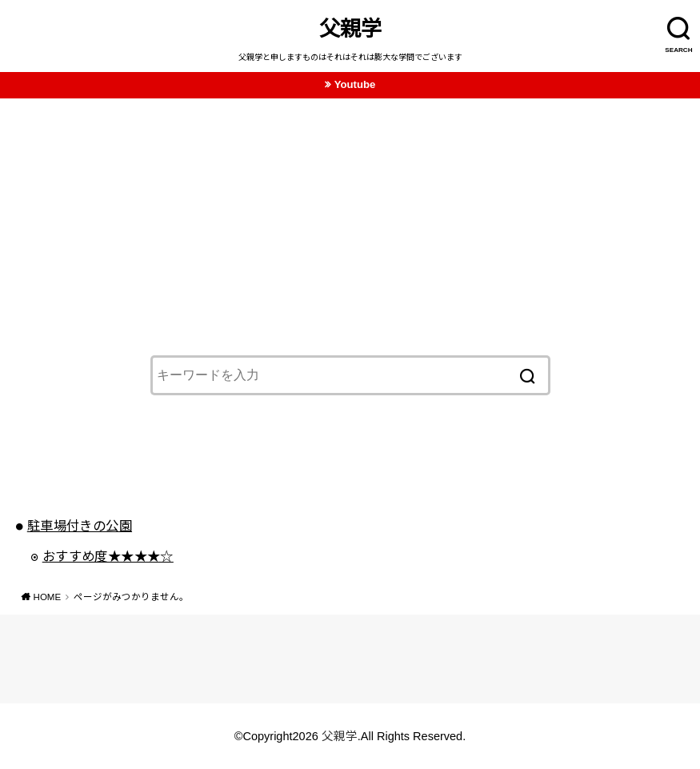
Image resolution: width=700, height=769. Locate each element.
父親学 (350, 29)
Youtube (355, 84)
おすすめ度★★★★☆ (108, 556)
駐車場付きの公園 (80, 526)
